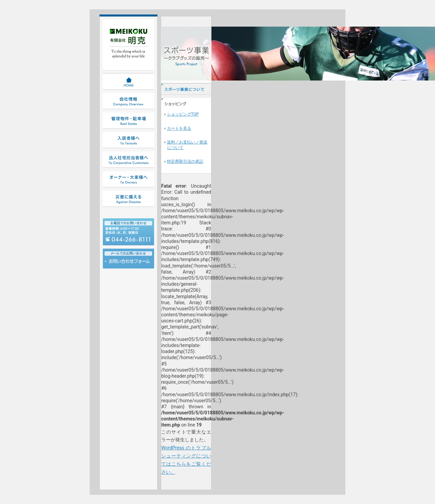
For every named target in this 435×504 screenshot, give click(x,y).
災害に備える (128, 199)
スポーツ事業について (186, 89)
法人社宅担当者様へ (128, 160)
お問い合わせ (128, 263)
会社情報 (128, 101)
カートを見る (179, 128)
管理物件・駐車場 (128, 121)
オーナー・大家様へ (128, 179)
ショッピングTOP (183, 114)
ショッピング (186, 104)
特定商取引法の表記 (185, 161)
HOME (128, 82)
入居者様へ (128, 140)
